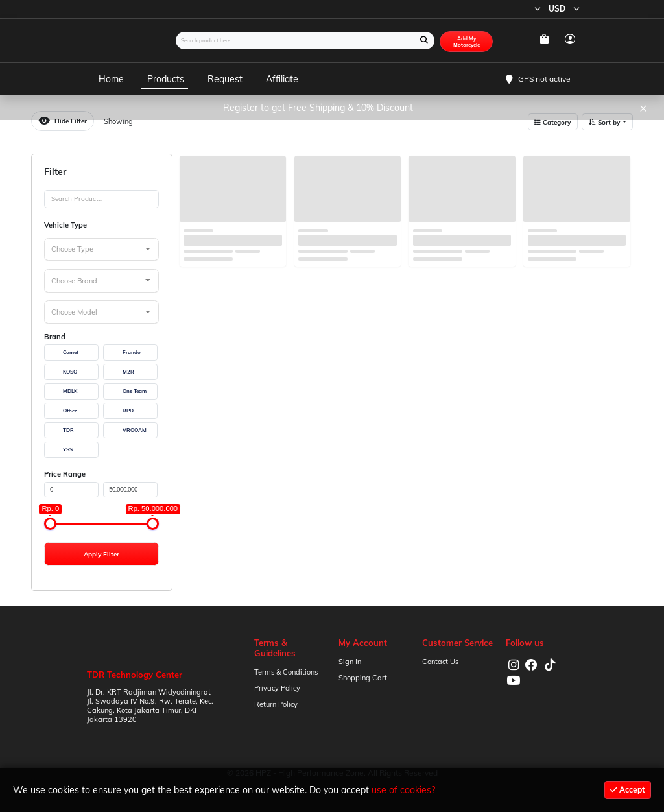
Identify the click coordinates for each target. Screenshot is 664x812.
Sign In (350, 662)
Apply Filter (101, 554)
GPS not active (544, 79)
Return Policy (276, 704)
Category (552, 122)
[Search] (101, 199)
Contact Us (440, 662)
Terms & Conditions (286, 672)
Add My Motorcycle (467, 42)
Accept (628, 790)
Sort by (605, 122)
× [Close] (643, 107)
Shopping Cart (363, 678)
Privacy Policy (277, 688)
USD (565, 9)
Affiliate (282, 79)
